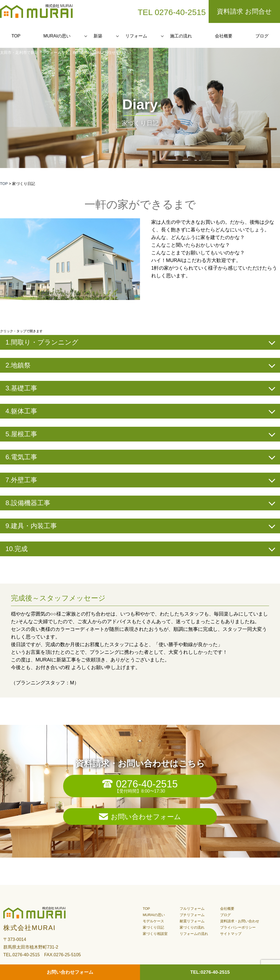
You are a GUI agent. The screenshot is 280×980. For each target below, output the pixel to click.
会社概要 (224, 36)
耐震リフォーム (192, 921)
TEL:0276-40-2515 (210, 972)
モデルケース (153, 921)
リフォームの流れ (194, 934)
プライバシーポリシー (238, 927)
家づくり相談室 (155, 934)
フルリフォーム (192, 909)
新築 (98, 36)
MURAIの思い (57, 36)
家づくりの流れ (192, 927)
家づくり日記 (153, 927)
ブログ (262, 36)
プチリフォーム (192, 915)
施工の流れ (181, 36)
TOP (16, 36)
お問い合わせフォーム (146, 817)
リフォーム (136, 36)
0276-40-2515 (147, 784)
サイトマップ (231, 934)
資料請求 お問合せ (244, 11)
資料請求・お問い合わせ (240, 921)
